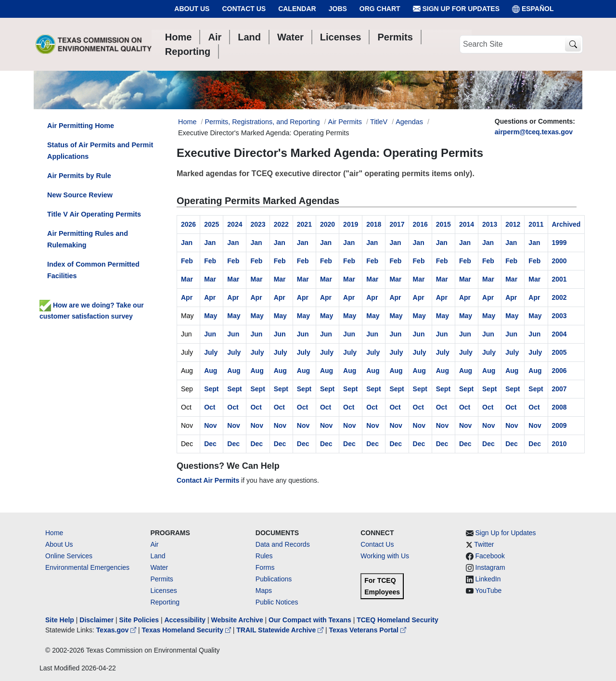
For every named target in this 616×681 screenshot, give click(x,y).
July (211, 352)
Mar (187, 279)
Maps (264, 591)
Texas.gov (117, 630)
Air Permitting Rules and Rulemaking (88, 239)
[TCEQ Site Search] (573, 45)
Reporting (165, 602)
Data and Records (283, 544)
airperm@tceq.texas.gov (534, 132)
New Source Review (80, 195)
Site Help (60, 620)
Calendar (297, 9)
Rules (264, 556)
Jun (210, 334)
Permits (161, 579)
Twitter (484, 544)
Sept (211, 389)
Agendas (409, 122)
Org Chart (380, 9)
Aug (211, 371)
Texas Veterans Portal (368, 630)
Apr (187, 297)
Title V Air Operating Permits (94, 214)
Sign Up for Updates (456, 9)
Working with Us (385, 556)
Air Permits (345, 122)
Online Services (69, 556)
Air (154, 544)
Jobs (338, 9)
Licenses (163, 591)
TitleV (379, 122)
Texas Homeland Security (187, 630)
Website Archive (237, 620)
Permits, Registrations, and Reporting (262, 122)
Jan (187, 243)
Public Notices (277, 602)
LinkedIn (488, 579)
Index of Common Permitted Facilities (93, 270)
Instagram (490, 567)
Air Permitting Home (81, 126)
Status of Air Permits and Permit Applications (100, 151)
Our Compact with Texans (310, 620)
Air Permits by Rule (79, 176)
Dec (210, 444)
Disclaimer (96, 620)
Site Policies (139, 620)
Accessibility (186, 620)
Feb (187, 261)
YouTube (488, 591)
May (211, 316)
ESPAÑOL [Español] (533, 9)
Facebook (490, 556)
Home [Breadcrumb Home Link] (187, 122)
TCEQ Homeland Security (398, 620)
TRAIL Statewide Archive (281, 630)
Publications (274, 579)
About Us (192, 9)
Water (159, 567)
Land (158, 556)
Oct (210, 407)
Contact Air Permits (208, 480)
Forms (265, 567)
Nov (210, 425)
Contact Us (244, 9)
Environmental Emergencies (87, 567)
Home (54, 533)
